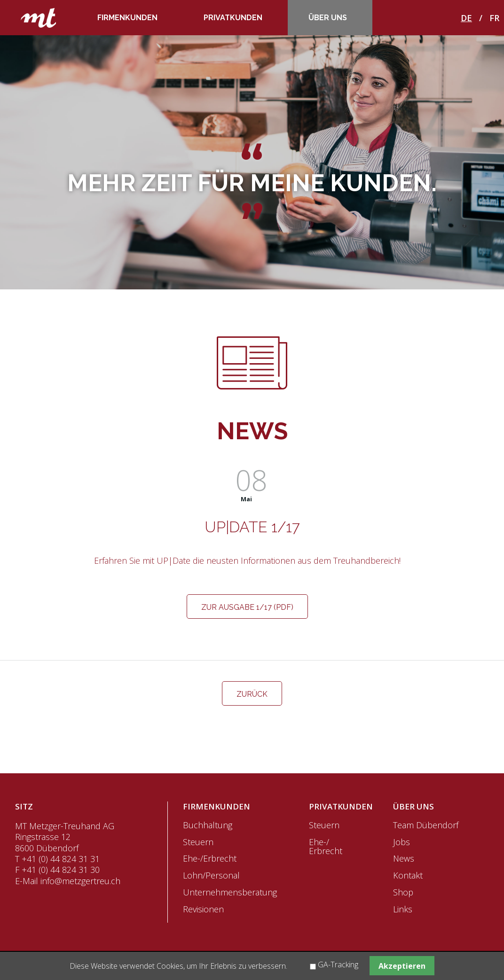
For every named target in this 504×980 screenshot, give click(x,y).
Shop (403, 892)
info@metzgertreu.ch (80, 881)
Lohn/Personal (211, 875)
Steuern (198, 842)
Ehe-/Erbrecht (210, 858)
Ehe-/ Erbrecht (326, 847)
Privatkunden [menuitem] (233, 18)
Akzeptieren (402, 966)
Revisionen (203, 909)
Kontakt (408, 875)
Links (403, 909)
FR (494, 18)
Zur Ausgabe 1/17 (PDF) (247, 607)
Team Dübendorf (426, 825)
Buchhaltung (208, 825)
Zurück (252, 694)
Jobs (402, 842)
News (404, 858)
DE (466, 18)
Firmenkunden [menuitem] (127, 18)
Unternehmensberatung (230, 892)
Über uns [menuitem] (328, 18)
